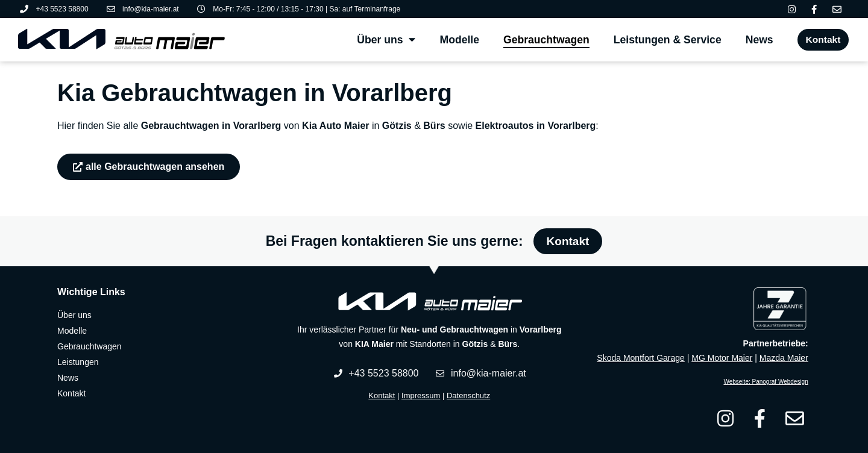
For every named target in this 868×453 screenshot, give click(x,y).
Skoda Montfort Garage (641, 358)
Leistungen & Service (665, 40)
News (757, 40)
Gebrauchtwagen (544, 40)
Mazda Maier (784, 358)
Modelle (458, 40)
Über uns (384, 40)
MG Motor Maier (722, 358)
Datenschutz (468, 395)
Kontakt (382, 395)
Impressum (421, 395)
